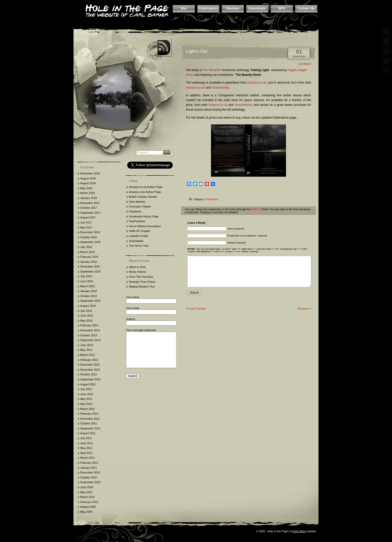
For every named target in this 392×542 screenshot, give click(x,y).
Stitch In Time (137, 267)
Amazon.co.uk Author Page (146, 187)
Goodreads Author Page (144, 216)
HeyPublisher (137, 221)
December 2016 (90, 232)
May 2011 (86, 448)
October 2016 (89, 237)
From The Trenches (141, 277)
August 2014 (88, 306)
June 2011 (87, 443)
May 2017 (86, 227)
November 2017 (90, 203)
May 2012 (86, 399)
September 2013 (90, 340)
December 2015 (90, 266)
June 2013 (87, 345)
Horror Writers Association (145, 226)
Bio (184, 8)
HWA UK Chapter (140, 231)
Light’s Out (197, 51)
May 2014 (86, 321)
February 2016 (89, 257)
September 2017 (90, 213)
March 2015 (87, 286)
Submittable (136, 241)
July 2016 (86, 247)
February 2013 (89, 360)
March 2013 (87, 355)
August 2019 (88, 178)
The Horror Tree (139, 246)
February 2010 (89, 502)
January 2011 (89, 468)
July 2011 (86, 438)
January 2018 (89, 198)
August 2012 (88, 384)
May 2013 (86, 350)
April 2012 (86, 404)
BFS (282, 8)
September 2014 (90, 301)
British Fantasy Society (143, 197)
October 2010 (89, 477)
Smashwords (220, 88)
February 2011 (89, 463)
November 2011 (90, 419)
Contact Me (306, 8)
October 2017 (89, 208)
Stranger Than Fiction (142, 282)
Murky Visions (137, 272)
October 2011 (89, 423)
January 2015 (89, 291)
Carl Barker (305, 64)
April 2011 (86, 453)
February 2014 (89, 325)
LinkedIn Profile (138, 236)
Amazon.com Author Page (145, 192)
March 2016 (87, 252)
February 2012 (89, 414)
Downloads (257, 8)
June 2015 (87, 281)
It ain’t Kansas (197, 309)
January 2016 (89, 262)
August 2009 (88, 507)
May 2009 (86, 512)
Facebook (135, 211)
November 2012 (90, 370)
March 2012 (87, 409)
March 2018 (87, 193)
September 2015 (90, 272)
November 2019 (90, 173)
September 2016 (90, 242)
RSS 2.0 (257, 209)
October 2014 (89, 296)
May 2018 (86, 188)
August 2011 (88, 433)
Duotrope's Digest (140, 206)
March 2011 (87, 458)
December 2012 (90, 365)
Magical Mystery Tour (142, 287)
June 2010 (87, 487)
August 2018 (88, 183)
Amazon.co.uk (257, 83)
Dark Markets (137, 202)
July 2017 (86, 222)
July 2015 (86, 276)
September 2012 (90, 379)
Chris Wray (299, 531)
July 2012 (86, 389)
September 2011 (90, 428)
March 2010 (87, 497)
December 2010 (90, 472)
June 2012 (87, 394)
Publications (208, 8)
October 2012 (89, 374)
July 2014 (86, 311)
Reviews (233, 8)
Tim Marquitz (211, 70)
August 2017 (88, 217)
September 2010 (90, 482)
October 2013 (89, 335)
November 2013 (90, 330)
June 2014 (87, 316)
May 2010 (86, 492)
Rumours (303, 309)
